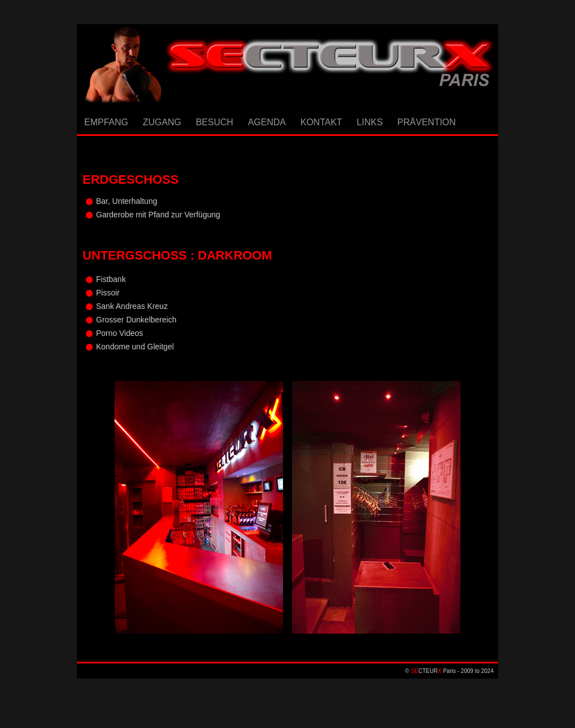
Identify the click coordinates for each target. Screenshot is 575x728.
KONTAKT (321, 122)
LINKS (369, 122)
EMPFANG (106, 122)
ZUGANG (162, 122)
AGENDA (267, 122)
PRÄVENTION (427, 122)
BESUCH (215, 122)
